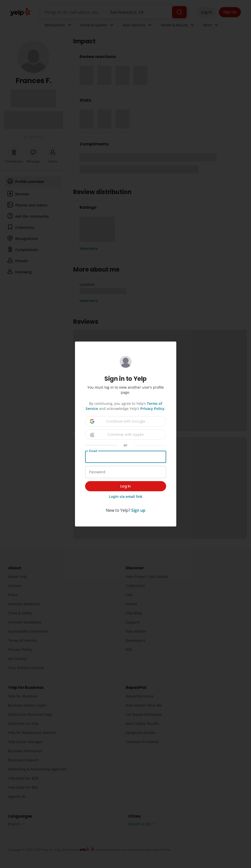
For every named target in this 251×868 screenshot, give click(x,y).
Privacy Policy (152, 409)
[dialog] (125, 434)
